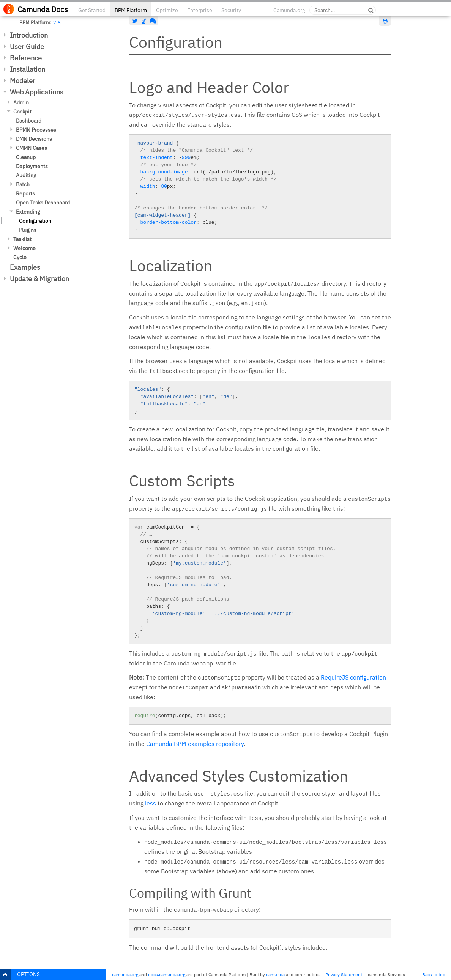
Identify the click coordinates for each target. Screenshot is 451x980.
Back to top (434, 974)
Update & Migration (39, 279)
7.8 (57, 22)
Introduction (29, 35)
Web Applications (37, 92)
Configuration (35, 221)
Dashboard (29, 121)
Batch (23, 184)
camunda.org (125, 974)
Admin (21, 102)
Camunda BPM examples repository (195, 744)
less (151, 803)
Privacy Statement (344, 974)
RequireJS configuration (353, 677)
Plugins (28, 230)
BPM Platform (131, 10)
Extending (28, 212)
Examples (25, 267)
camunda (275, 974)
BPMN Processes (36, 130)
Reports (25, 193)
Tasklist (22, 239)
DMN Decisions (34, 139)
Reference (26, 58)
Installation (28, 69)
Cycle (20, 257)
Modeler (23, 81)
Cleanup (26, 157)
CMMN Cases (32, 148)
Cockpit (22, 112)
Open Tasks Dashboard (43, 203)
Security (231, 10)
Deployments (32, 166)
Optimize (167, 10)
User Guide (27, 46)
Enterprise (200, 10)
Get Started (92, 10)
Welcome (24, 248)
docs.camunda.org (167, 974)
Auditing (26, 175)
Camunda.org (289, 10)
